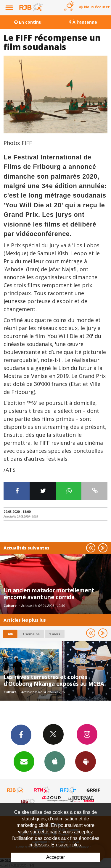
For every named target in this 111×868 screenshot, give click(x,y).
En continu (28, 22)
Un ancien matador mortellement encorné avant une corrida (49, 593)
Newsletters (24, 761)
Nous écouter (97, 7)
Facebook (21, 735)
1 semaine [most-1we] (31, 634)
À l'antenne (83, 22)
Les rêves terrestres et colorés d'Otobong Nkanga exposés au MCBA (54, 680)
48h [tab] (10, 634)
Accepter (55, 857)
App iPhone (55, 761)
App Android (86, 761)
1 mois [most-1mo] (55, 634)
